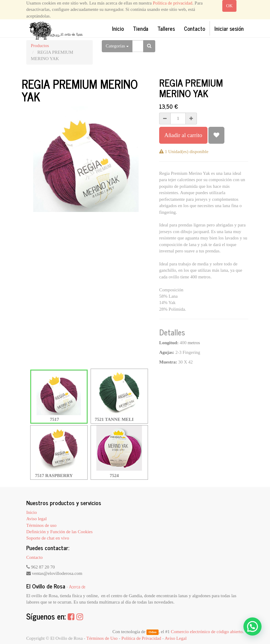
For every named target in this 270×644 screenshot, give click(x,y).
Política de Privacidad (141, 638)
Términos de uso (41, 525)
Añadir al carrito (183, 135)
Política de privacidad (173, 3)
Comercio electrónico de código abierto (207, 632)
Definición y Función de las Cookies (59, 532)
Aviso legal (37, 519)
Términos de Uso (102, 638)
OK (230, 6)
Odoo (153, 632)
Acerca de (77, 587)
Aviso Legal (176, 638)
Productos (40, 46)
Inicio (32, 512)
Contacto (34, 557)
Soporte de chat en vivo (48, 538)
